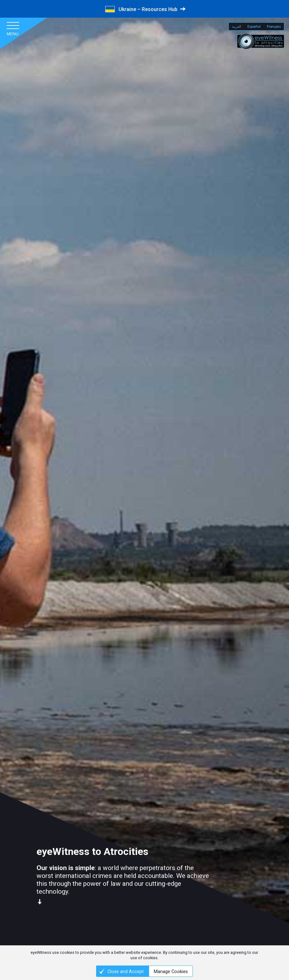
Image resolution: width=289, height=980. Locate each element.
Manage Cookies (171, 972)
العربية (237, 27)
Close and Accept (126, 972)
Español (254, 27)
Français (274, 27)
